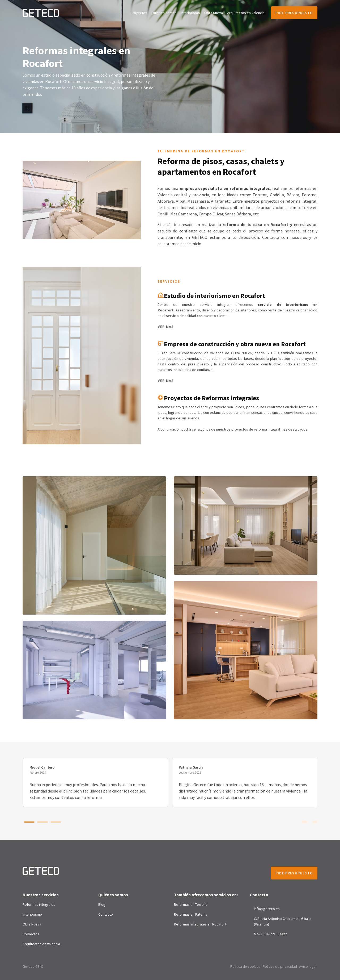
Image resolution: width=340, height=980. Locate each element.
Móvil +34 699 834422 (270, 934)
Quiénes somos (164, 13)
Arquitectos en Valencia (246, 13)
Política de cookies (245, 966)
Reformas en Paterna (191, 914)
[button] (29, 822)
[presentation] (304, 821)
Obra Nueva (214, 13)
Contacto (106, 914)
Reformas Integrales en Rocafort (200, 924)
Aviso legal (308, 966)
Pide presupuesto (294, 13)
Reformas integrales (39, 904)
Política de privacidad (280, 966)
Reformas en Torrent (190, 904)
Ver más (166, 327)
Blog (102, 904)
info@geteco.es (267, 909)
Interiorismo (190, 13)
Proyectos (139, 13)
